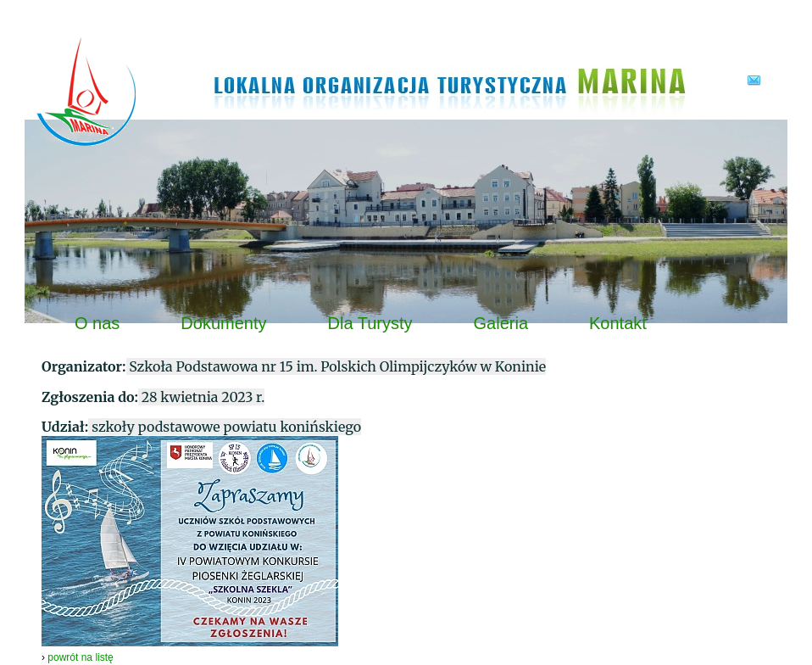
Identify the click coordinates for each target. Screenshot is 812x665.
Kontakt (618, 323)
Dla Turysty (370, 323)
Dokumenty (223, 323)
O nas (97, 323)
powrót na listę (80, 657)
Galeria (501, 323)
